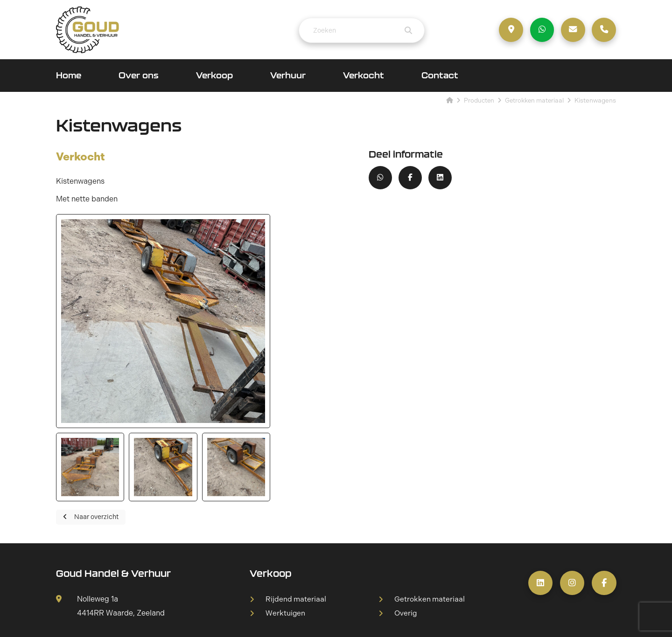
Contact (440, 77)
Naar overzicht (91, 436)
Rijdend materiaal (296, 518)
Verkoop (214, 77)
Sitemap (327, 620)
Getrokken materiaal (430, 518)
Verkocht (364, 77)
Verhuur (288, 77)
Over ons (139, 77)
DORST (477, 620)
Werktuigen (286, 533)
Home (69, 77)
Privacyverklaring (378, 620)
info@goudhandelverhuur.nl (114, 575)
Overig (406, 533)
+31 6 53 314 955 (96, 561)
